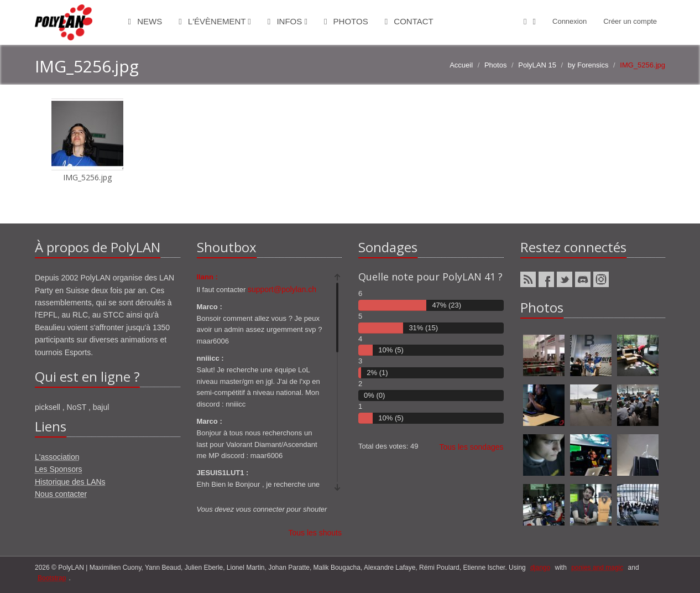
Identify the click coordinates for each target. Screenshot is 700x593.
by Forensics (588, 65)
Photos (346, 21)
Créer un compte (630, 21)
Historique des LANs (70, 482)
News (145, 21)
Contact (409, 21)
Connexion (570, 21)
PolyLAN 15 (537, 65)
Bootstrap (52, 578)
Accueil (461, 65)
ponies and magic (597, 568)
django (540, 568)
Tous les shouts (315, 533)
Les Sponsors (59, 469)
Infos (288, 21)
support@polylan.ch (282, 289)
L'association (57, 457)
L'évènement (215, 21)
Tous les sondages (472, 447)
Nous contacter (61, 494)
